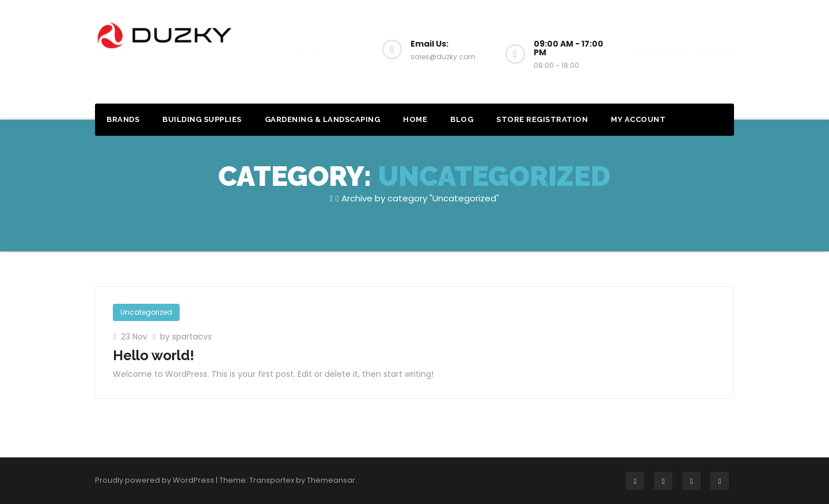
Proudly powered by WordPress (155, 480)
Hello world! (153, 355)
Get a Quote (685, 50)
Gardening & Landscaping (323, 119)
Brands (123, 119)
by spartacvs (186, 337)
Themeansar (331, 480)
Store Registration (542, 119)
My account (638, 119)
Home (415, 119)
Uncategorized (146, 312)
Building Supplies (202, 119)
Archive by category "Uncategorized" (420, 198)
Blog (462, 119)
